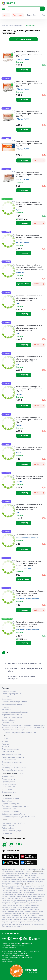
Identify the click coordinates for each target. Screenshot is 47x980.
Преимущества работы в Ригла (14, 823)
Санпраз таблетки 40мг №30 (27, 535)
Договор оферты (8, 720)
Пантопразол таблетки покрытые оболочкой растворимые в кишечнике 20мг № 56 (29, 359)
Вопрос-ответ (7, 790)
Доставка (6, 696)
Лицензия (6, 707)
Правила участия (9, 782)
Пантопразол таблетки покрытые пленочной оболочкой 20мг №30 (29, 449)
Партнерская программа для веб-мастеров (18, 817)
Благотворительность (10, 749)
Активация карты (9, 779)
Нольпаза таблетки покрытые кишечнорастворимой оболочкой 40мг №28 (29, 175)
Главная (4, 26)
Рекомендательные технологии (14, 768)
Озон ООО (20, 304)
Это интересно (8, 699)
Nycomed (19, 210)
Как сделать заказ (9, 691)
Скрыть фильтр (23, 39)
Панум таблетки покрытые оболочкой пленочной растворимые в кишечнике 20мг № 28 (31, 624)
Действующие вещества (16, 26)
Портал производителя (11, 804)
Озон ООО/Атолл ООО (23, 569)
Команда (5, 744)
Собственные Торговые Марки (14, 814)
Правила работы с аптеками (13, 770)
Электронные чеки (9, 792)
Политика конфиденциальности (14, 702)
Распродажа (18, 15)
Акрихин (19, 453)
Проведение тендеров (11, 799)
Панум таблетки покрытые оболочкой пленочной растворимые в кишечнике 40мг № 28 (31, 594)
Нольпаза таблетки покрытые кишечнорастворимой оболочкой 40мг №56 (29, 144)
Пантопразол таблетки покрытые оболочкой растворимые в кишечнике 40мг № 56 (29, 564)
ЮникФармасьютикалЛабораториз (28, 599)
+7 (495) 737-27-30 (10, 934)
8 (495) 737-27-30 (27, 884)
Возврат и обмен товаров (12, 717)
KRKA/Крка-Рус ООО (23, 59)
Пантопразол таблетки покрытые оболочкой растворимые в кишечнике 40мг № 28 (29, 328)
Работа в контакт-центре (12, 831)
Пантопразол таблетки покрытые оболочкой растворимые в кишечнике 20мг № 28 (29, 298)
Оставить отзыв (8, 752)
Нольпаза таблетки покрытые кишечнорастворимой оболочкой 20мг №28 (29, 114)
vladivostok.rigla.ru (38, 871)
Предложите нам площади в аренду (16, 806)
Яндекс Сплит (32, 15)
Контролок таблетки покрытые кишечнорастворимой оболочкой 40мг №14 (29, 420)
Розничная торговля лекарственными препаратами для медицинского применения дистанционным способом (23, 726)
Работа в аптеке (8, 826)
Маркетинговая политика (12, 715)
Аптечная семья (8, 777)
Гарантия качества (9, 760)
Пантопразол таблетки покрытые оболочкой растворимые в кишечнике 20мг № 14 (29, 507)
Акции (6, 15)
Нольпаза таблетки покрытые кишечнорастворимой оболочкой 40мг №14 (29, 237)
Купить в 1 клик (24, 284)
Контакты (6, 747)
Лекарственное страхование (13, 757)
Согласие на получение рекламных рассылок (19, 733)
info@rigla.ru (11, 961)
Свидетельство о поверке (12, 762)
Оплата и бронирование (11, 694)
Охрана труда (7, 833)
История (5, 741)
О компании (7, 739)
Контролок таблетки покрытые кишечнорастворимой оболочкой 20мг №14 (29, 205)
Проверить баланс (9, 784)
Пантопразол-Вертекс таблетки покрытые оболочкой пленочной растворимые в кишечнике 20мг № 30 (31, 267)
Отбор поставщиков (10, 809)
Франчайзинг (7, 801)
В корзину (24, 70)
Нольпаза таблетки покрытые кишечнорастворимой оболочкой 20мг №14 (29, 54)
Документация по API (10, 812)
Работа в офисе (8, 828)
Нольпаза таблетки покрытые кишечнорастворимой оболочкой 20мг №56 (29, 84)
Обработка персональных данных (15, 730)
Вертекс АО (20, 273)
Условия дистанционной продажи (15, 712)
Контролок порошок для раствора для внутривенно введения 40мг (29, 477)
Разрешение (7, 710)
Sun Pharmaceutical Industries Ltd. (27, 538)
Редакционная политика (11, 754)
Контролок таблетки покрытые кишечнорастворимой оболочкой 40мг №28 (29, 389)
